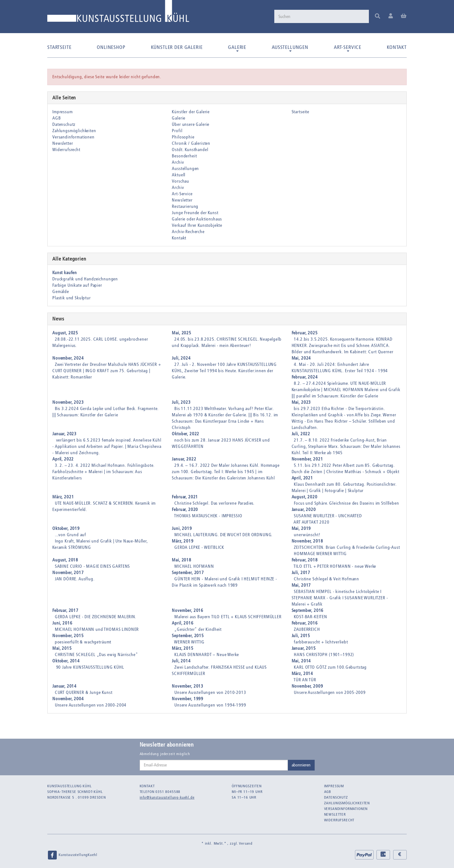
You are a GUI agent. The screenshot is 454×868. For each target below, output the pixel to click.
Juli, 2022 (301, 434)
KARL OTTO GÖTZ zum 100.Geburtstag (330, 667)
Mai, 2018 (182, 560)
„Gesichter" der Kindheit (198, 629)
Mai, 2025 (182, 333)
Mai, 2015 (62, 648)
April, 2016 (183, 623)
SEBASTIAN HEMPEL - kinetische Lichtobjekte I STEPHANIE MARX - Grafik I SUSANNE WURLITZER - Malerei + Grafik (340, 598)
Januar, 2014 (64, 686)
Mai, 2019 (301, 528)
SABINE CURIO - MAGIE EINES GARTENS (93, 566)
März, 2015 (183, 648)
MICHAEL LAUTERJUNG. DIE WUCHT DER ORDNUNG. (223, 535)
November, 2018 (307, 541)
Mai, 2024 (301, 358)
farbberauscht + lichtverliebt (321, 642)
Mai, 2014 (301, 661)
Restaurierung (185, 206)
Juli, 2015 (301, 636)
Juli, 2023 (181, 402)
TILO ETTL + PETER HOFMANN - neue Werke (335, 566)
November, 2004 (68, 699)
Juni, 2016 (62, 623)
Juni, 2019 (182, 528)
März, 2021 (63, 497)
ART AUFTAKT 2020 (311, 522)
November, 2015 (68, 636)
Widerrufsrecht (66, 150)
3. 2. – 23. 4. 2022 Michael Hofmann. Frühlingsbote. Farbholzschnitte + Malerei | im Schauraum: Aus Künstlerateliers (103, 472)
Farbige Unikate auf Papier (77, 285)
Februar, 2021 (185, 497)
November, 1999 (188, 699)
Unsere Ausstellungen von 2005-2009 (330, 692)
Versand (246, 843)
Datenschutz (64, 124)
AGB (57, 118)
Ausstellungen (290, 48)
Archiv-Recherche (188, 232)
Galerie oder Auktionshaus (197, 219)
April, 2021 (302, 478)
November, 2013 (188, 686)
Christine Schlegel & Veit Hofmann (326, 579)
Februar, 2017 (65, 610)
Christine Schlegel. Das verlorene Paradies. (214, 503)
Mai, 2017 (301, 585)
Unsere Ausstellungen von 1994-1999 (210, 705)
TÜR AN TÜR (305, 680)
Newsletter (63, 143)
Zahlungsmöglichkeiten (74, 131)
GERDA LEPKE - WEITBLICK (199, 547)
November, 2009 (307, 686)
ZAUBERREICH (307, 629)
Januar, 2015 (304, 648)
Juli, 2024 (181, 358)
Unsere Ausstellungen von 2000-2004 (91, 705)
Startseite (59, 47)
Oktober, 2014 (66, 661)
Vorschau (180, 181)
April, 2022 (63, 459)
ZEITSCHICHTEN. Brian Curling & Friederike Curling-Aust (347, 547)
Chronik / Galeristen (191, 143)
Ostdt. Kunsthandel (190, 150)
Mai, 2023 (301, 402)
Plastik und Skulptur (72, 298)
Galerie (237, 48)
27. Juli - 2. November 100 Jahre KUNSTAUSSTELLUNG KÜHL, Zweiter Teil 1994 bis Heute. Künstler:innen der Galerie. (224, 371)
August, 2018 (65, 560)
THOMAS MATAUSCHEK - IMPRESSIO (208, 516)
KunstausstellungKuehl (72, 855)
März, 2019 (183, 541)
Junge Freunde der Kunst (195, 213)
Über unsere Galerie (191, 124)
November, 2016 (188, 610)
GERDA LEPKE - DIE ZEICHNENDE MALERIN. (96, 617)
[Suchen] (322, 16)
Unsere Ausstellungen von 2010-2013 (210, 692)
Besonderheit (184, 156)
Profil (177, 131)
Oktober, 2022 (186, 434)
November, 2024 (68, 358)
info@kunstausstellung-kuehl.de (167, 797)
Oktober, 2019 (66, 528)
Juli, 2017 (301, 573)
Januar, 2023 (64, 434)
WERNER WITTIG (189, 642)
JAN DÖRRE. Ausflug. (75, 579)
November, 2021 (307, 459)
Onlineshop (111, 47)
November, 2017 (68, 573)
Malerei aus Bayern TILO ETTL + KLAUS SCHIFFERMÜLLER (228, 617)
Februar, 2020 (185, 510)
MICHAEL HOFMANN (194, 566)
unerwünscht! (307, 535)
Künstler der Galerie (177, 47)
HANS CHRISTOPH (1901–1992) (324, 655)
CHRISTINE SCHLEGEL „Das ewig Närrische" (96, 655)
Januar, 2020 (304, 510)
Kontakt (397, 47)
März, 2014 (302, 674)
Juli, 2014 (181, 661)
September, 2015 (188, 636)
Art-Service (348, 48)
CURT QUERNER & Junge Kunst (84, 692)
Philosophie (183, 137)
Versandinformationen (73, 137)
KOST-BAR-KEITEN (311, 617)
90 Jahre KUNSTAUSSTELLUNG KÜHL (90, 667)
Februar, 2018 (305, 560)
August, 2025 (65, 333)
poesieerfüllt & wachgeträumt (83, 642)
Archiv (178, 162)
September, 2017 (188, 573)
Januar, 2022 (184, 459)
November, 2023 (68, 402)
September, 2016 (308, 610)
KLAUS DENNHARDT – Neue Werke (207, 655)
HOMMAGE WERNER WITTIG (320, 554)
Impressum (63, 112)
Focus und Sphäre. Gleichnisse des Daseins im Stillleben (346, 503)
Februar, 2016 (305, 623)
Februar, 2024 (305, 377)
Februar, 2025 (305, 333)
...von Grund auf (70, 535)
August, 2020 (305, 497)
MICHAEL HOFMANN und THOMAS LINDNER (97, 629)
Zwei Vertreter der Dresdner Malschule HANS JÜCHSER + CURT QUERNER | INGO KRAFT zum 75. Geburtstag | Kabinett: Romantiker (107, 371)
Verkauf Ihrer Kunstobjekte (197, 225)
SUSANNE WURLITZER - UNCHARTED (328, 516)
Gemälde (61, 292)
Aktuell (179, 175)
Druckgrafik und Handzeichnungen (85, 279)
